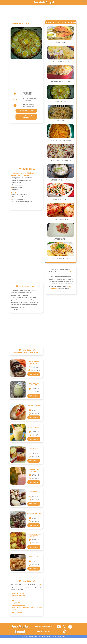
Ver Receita (34, 374)
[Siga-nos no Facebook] (70, 628)
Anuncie (40, 632)
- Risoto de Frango (17, 593)
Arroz (40, 585)
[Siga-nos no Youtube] (59, 628)
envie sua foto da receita (26, 117)
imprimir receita (26, 111)
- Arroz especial (16, 612)
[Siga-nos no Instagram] (65, 628)
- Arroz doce (15, 598)
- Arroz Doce (15, 600)
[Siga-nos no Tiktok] (64, 632)
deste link (69, 272)
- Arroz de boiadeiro (18, 605)
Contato (47, 632)
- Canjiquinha (16, 603)
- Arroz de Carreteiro (18, 596)
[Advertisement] (43, 12)
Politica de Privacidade (43, 626)
